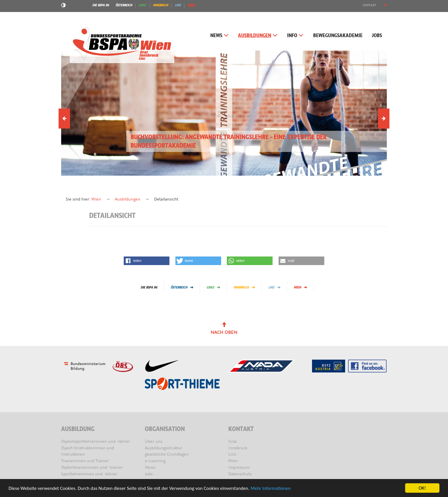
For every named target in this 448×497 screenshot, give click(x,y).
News (219, 36)
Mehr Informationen (271, 489)
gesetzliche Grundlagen (167, 454)
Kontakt (370, 5)
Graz (142, 5)
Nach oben (224, 329)
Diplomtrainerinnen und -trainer (92, 467)
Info (295, 36)
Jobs (377, 36)
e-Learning (155, 461)
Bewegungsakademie (338, 36)
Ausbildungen (258, 36)
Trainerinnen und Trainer (85, 461)
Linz (178, 5)
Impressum (239, 467)
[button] (385, 5)
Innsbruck (161, 5)
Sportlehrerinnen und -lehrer (89, 474)
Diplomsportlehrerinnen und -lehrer (96, 441)
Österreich (124, 5)
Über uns (154, 441)
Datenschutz (240, 474)
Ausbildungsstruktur (164, 448)
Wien (191, 5)
